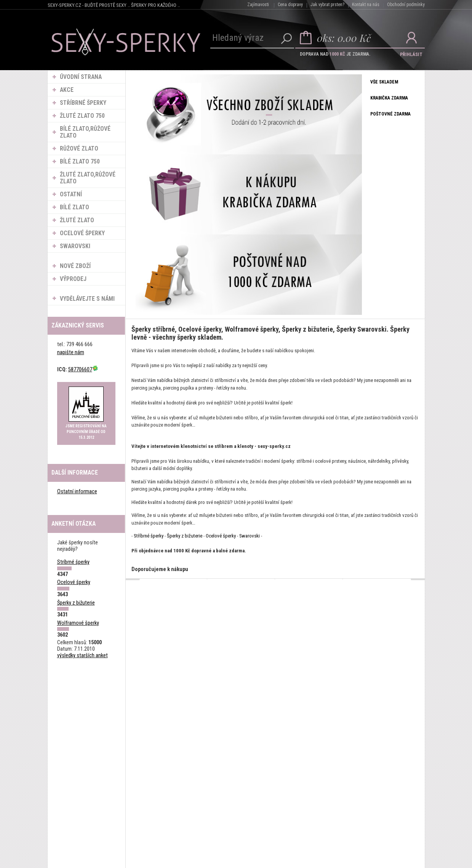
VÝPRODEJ (74, 279)
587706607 (83, 370)
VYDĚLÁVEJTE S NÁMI (88, 299)
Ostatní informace (77, 492)
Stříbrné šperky (83, 103)
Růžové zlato (79, 149)
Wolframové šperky (78, 623)
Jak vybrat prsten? (327, 5)
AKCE (67, 90)
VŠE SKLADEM (385, 82)
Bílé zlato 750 (80, 162)
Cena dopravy (290, 5)
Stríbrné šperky (73, 562)
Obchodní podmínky (406, 5)
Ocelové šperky (83, 233)
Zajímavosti (258, 5)
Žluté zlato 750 (83, 116)
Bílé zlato (75, 207)
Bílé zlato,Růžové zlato (86, 132)
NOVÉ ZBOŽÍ (76, 266)
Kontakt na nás (366, 5)
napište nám (71, 353)
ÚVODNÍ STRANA (81, 77)
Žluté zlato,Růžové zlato (88, 178)
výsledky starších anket (82, 655)
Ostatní (71, 194)
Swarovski (75, 246)
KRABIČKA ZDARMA (390, 98)
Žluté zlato (77, 220)
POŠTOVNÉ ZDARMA (391, 114)
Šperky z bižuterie (76, 603)
